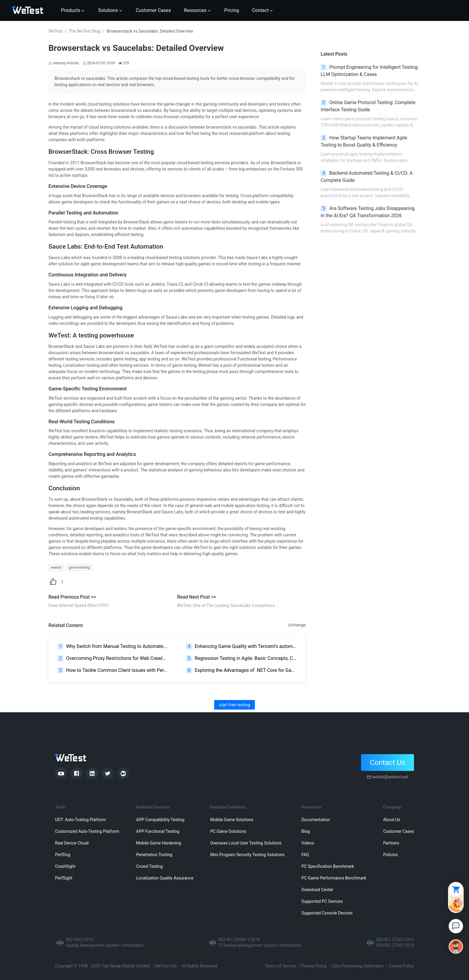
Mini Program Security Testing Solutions (247, 855)
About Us (392, 820)
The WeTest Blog (84, 31)
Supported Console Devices (327, 913)
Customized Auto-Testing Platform (87, 831)
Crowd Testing (149, 866)
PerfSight (64, 878)
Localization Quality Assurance (165, 878)
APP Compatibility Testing (160, 820)
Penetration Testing (154, 855)
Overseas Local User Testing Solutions (246, 843)
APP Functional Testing (158, 831)
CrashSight (65, 866)
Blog (306, 831)
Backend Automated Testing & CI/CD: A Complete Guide (367, 177)
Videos (308, 843)
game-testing (79, 567)
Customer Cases (399, 831)
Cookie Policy (401, 966)
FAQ (305, 855)
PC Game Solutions (228, 831)
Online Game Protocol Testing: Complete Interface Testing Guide (368, 106)
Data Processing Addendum (358, 966)
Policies (390, 855)
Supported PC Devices (322, 901)
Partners (391, 843)
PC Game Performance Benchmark (334, 878)
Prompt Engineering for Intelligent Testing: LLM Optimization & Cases (370, 71)
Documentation (316, 820)
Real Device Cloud (72, 843)
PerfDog (63, 855)
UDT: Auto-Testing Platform (80, 820)
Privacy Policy (314, 966)
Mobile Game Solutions (232, 820)
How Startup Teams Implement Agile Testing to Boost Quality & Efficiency (364, 141)
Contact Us (388, 763)
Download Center (318, 890)
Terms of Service (280, 966)
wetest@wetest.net (390, 777)
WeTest (55, 31)
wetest (56, 567)
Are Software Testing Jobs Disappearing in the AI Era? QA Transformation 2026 (368, 212)
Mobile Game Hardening (159, 843)
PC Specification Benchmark (328, 866)
